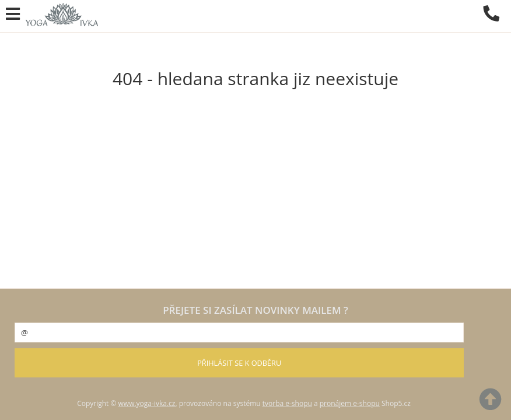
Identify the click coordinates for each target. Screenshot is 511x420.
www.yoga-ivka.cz (147, 403)
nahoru (494, 402)
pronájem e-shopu (350, 403)
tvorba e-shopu (287, 403)
